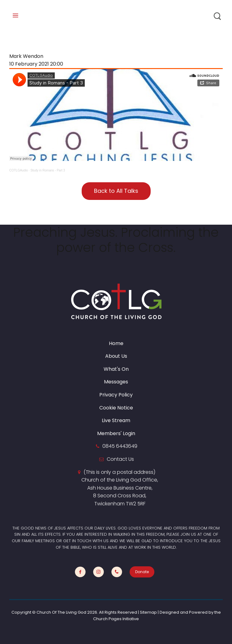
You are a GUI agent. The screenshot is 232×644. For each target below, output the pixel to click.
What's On (116, 369)
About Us (116, 356)
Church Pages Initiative (116, 619)
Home (116, 343)
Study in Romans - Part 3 (48, 170)
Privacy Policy (116, 395)
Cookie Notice (116, 408)
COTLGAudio (19, 170)
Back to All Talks (116, 191)
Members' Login (116, 433)
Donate (142, 572)
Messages (116, 382)
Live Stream (116, 420)
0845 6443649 (120, 446)
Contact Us (120, 459)
